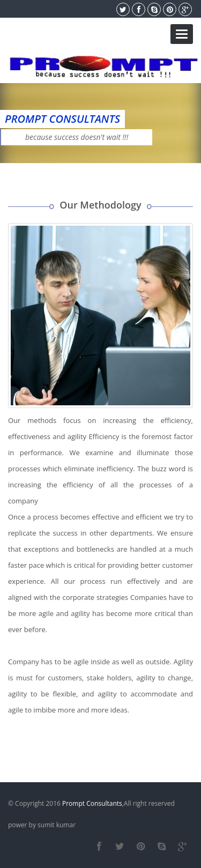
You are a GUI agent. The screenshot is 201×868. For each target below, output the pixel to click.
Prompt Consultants (92, 803)
